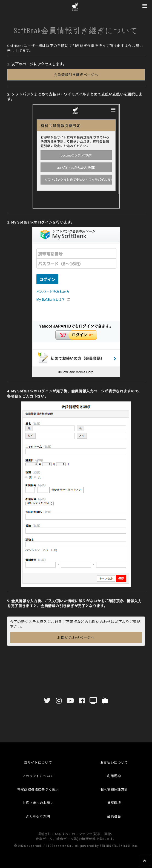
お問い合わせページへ (76, 637)
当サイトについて (38, 762)
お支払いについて (114, 762)
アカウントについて (38, 776)
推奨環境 (114, 802)
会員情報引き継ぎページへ (76, 75)
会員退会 (114, 816)
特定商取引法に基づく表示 (38, 789)
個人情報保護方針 (114, 789)
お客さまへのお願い (38, 802)
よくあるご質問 (38, 816)
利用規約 (114, 776)
